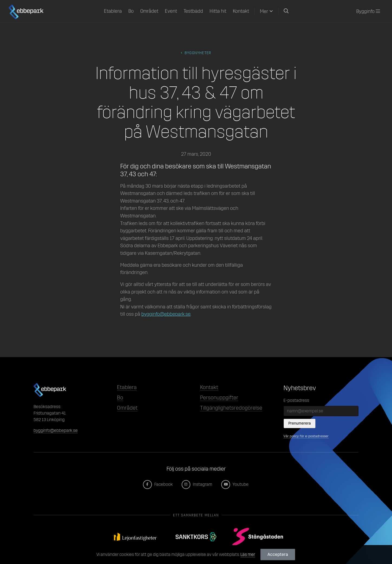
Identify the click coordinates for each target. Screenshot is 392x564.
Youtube (235, 484)
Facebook (158, 484)
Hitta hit (218, 11)
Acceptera (278, 554)
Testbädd (193, 11)
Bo (131, 11)
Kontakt (241, 11)
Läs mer (248, 554)
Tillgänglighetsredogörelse (231, 408)
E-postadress (296, 400)
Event (171, 11)
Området (149, 11)
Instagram (197, 484)
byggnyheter (196, 53)
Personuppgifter (219, 397)
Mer (264, 11)
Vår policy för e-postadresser (306, 436)
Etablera (113, 11)
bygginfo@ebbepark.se (166, 314)
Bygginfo (368, 11)
